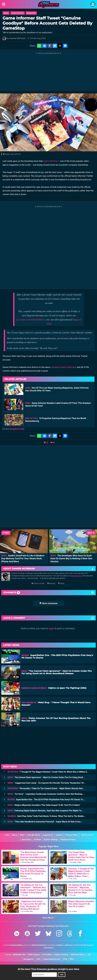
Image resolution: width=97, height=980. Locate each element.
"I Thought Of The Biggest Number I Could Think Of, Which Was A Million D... (48, 772)
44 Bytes (60, 945)
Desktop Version (68, 840)
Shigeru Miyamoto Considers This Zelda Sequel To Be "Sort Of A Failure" (44, 805)
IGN (89, 955)
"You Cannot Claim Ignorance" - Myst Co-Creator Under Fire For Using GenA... (46, 777)
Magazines (31, 13)
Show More (49, 918)
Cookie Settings (51, 840)
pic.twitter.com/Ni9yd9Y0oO (30, 320)
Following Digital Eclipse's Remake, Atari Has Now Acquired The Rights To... (45, 811)
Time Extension (76, 576)
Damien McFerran (18, 38)
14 (16, 661)
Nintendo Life (19, 955)
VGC (39, 959)
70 (16, 677)
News (6, 13)
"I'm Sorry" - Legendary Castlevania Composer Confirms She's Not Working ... (46, 794)
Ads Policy (26, 840)
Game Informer (18, 13)
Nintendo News (78, 955)
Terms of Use (87, 835)
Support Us (48, 835)
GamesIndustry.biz (52, 959)
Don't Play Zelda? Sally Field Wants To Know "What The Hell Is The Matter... (47, 816)
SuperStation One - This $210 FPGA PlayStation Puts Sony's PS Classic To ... (46, 800)
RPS (72, 959)
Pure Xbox (47, 955)
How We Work (34, 835)
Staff (22, 835)
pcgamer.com (17, 429)
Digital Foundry (62, 955)
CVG (65, 959)
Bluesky (51, 583)
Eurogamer (29, 959)
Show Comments (48, 603)
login (51, 628)
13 (16, 709)
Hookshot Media (16, 945)
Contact (59, 835)
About (14, 835)
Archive (37, 840)
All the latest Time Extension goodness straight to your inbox (48, 969)
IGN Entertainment (39, 945)
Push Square (34, 955)
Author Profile (38, 583)
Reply (61, 583)
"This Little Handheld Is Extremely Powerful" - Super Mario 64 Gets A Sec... (45, 822)
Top (6, 835)
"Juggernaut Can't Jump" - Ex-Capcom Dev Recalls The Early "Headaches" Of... (47, 783)
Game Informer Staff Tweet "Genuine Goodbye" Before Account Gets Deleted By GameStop (47, 23)
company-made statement (63, 367)
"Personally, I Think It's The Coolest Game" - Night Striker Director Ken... (46, 788)
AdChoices (69, 945)
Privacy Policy (72, 835)
